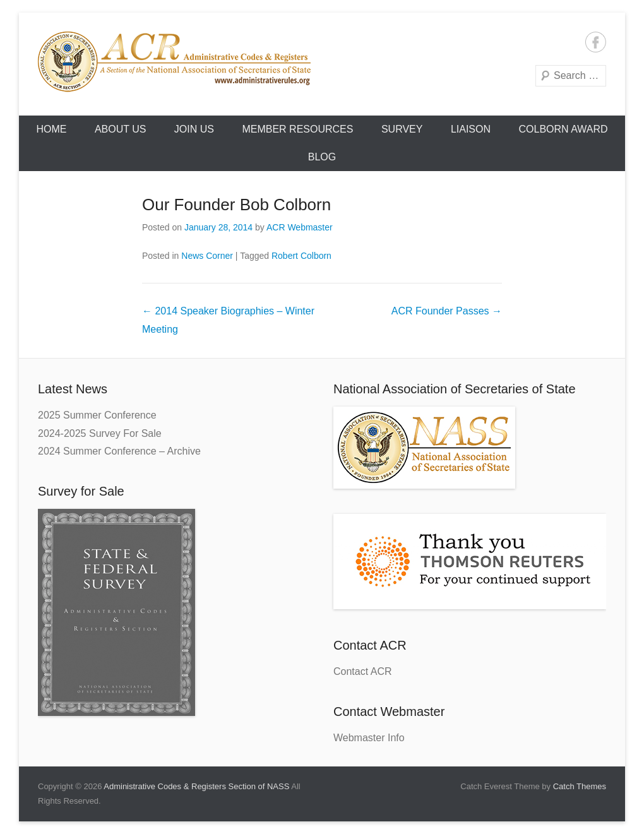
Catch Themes (580, 786)
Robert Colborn (301, 256)
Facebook (596, 42)
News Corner (207, 256)
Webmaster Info (369, 738)
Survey (402, 129)
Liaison (471, 129)
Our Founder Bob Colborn (236, 205)
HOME (51, 129)
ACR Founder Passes (447, 311)
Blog (322, 157)
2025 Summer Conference (97, 415)
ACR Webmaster (300, 227)
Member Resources (297, 129)
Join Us (194, 129)
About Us (121, 129)
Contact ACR (362, 671)
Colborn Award (563, 129)
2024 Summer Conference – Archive (119, 451)
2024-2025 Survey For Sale (100, 433)
